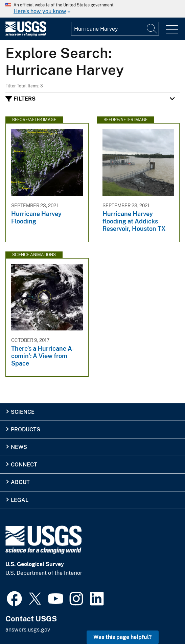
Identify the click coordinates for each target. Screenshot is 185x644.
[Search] (152, 29)
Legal (20, 500)
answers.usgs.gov (28, 630)
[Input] (115, 29)
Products (26, 430)
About (20, 482)
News (19, 447)
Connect (24, 465)
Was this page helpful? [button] (123, 637)
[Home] (26, 35)
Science (23, 412)
